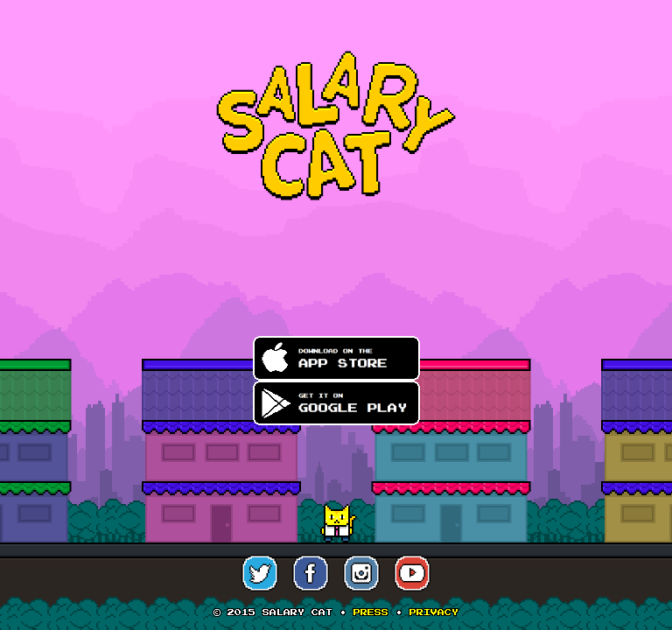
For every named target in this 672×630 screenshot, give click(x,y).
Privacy (434, 612)
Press (371, 612)
